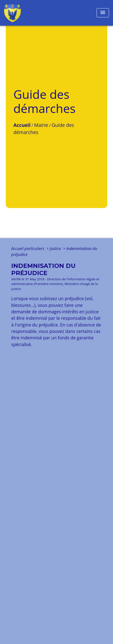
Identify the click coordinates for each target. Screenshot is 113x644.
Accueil (22, 125)
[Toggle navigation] (103, 13)
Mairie (41, 125)
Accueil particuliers (28, 249)
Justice (56, 249)
